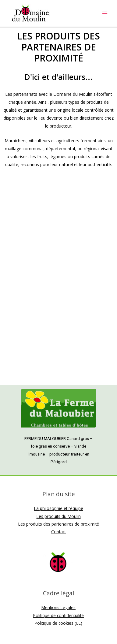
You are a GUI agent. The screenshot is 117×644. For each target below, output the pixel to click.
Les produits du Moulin (59, 516)
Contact (58, 532)
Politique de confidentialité (58, 615)
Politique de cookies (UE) (58, 623)
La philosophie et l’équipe (59, 508)
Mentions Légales (58, 607)
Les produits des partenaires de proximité (59, 524)
